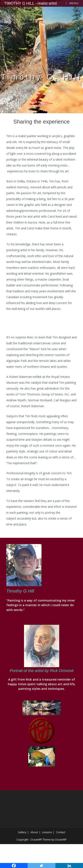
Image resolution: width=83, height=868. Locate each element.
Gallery (22, 832)
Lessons (47, 832)
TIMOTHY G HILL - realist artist (31, 3)
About (34, 832)
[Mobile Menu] (72, 3)
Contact (61, 832)
